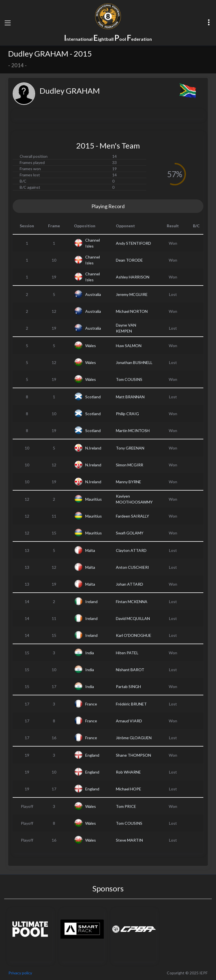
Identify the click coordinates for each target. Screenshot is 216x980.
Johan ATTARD (130, 584)
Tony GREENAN (130, 448)
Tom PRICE (126, 806)
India (90, 653)
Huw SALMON (129, 346)
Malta (90, 550)
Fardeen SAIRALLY (132, 516)
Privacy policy (20, 973)
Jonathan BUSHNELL (134, 362)
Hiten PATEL (127, 653)
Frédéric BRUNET (131, 704)
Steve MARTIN (129, 840)
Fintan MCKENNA (132, 602)
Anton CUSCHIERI (132, 567)
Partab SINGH (128, 686)
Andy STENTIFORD (133, 243)
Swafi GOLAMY (130, 533)
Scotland (93, 397)
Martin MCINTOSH (133, 431)
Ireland (91, 602)
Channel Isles (93, 243)
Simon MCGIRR (130, 465)
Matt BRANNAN (130, 397)
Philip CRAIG (127, 414)
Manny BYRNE (129, 482)
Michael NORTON (132, 311)
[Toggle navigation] (8, 23)
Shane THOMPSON (133, 755)
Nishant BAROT (130, 670)
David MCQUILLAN (133, 618)
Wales (91, 346)
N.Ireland (93, 448)
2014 (17, 65)
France (91, 704)
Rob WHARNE (128, 772)
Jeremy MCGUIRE (132, 294)
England (92, 755)
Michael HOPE (129, 789)
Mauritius (94, 499)
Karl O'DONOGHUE (134, 635)
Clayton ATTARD (131, 550)
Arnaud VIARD (129, 721)
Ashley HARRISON (133, 277)
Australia (93, 294)
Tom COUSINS (129, 379)
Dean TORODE (129, 260)
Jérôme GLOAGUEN (134, 738)
